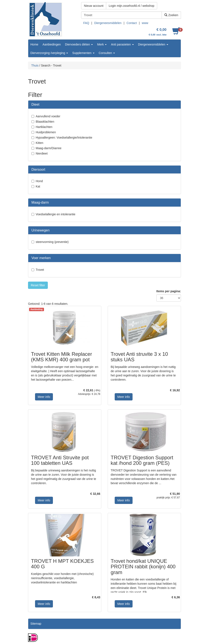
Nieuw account (94, 6)
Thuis (35, 65)
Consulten (107, 53)
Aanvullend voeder (48, 116)
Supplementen (83, 53)
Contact (132, 23)
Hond (39, 181)
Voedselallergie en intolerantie (56, 214)
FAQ (86, 23)
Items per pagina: (169, 291)
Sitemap (36, 624)
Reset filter (38, 285)
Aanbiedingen (52, 44)
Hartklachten (44, 127)
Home (34, 44)
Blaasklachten (45, 122)
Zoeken (171, 15)
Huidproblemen (46, 132)
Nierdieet (42, 153)
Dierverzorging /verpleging (49, 53)
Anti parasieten (122, 44)
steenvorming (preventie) (52, 242)
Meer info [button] (44, 397)
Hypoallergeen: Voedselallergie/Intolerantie (64, 138)
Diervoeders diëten (79, 44)
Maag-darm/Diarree (49, 148)
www (145, 23)
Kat (38, 186)
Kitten (40, 143)
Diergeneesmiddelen (108, 23)
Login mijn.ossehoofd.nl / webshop (132, 6)
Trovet (40, 270)
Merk (102, 44)
